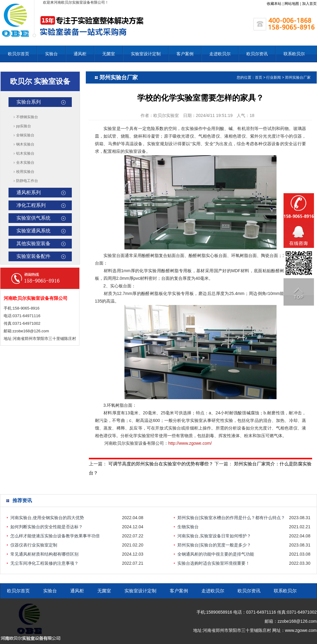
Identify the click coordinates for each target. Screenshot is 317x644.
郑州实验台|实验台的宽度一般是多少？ (214, 545)
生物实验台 (188, 527)
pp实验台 (24, 126)
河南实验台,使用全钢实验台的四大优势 (47, 518)
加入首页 (309, 4)
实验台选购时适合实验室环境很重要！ (214, 563)
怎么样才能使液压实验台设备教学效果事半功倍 (55, 536)
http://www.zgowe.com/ (190, 443)
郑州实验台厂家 (298, 77)
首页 (259, 77)
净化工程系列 (31, 205)
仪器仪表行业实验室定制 (34, 545)
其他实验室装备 (33, 243)
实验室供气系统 (33, 218)
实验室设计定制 (146, 54)
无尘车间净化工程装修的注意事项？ (44, 563)
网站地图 (292, 4)
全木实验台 (25, 163)
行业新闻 (273, 77)
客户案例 (185, 54)
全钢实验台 (25, 135)
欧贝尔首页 (19, 54)
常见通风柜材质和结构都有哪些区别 (44, 554)
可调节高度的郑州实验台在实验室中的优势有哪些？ (161, 464)
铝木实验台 (25, 153)
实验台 (51, 54)
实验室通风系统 (33, 231)
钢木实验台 (25, 144)
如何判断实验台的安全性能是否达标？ (47, 527)
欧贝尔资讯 (257, 54)
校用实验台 (25, 172)
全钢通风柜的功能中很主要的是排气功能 (216, 554)
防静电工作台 (27, 181)
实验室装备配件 (33, 256)
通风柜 (80, 54)
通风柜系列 (29, 192)
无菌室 (109, 54)
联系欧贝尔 (294, 54)
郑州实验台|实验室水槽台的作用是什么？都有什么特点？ (231, 518)
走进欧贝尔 (220, 54)
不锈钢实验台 (27, 117)
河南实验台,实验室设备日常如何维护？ (214, 536)
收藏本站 (274, 4)
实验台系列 (29, 102)
